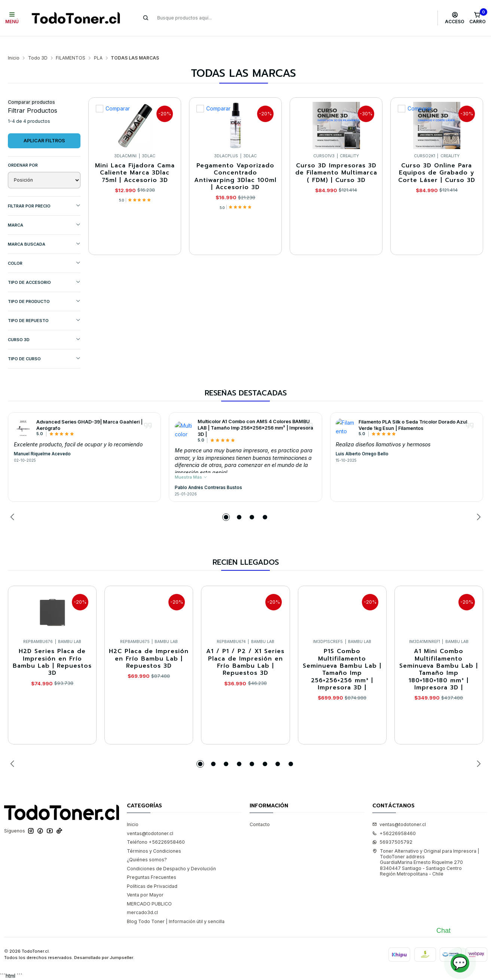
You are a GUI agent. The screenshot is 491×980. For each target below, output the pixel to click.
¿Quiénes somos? (147, 845)
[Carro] (477, 18)
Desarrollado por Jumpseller (104, 943)
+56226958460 (394, 819)
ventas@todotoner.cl (150, 819)
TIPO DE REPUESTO (44, 306)
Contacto (260, 810)
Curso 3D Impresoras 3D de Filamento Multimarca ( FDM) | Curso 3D (336, 158)
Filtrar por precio (44, 191)
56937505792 (392, 827)
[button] (226, 503)
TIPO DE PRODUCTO (44, 287)
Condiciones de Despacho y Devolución (171, 854)
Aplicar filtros (44, 126)
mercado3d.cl (142, 898)
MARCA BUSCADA (44, 229)
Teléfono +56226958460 (156, 827)
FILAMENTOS (71, 43)
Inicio (14, 43)
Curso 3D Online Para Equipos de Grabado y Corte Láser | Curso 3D (437, 158)
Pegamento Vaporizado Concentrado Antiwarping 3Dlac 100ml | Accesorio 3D (235, 162)
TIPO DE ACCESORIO (44, 268)
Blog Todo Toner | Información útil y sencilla (176, 907)
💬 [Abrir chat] (460, 963)
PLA (98, 43)
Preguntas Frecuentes (152, 863)
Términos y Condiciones (154, 836)
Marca (44, 210)
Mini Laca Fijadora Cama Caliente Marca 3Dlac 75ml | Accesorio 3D (135, 158)
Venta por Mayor (145, 880)
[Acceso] (455, 18)
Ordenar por (23, 151)
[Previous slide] (13, 503)
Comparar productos (31, 88)
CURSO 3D (44, 325)
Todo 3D (38, 43)
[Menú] (12, 18)
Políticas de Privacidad (152, 872)
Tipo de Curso (44, 344)
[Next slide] (478, 503)
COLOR (44, 248)
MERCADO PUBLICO (149, 889)
